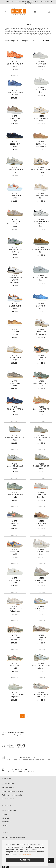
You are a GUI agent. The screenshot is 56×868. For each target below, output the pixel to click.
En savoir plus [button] (25, 854)
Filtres (45, 41)
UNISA (4, 814)
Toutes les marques (9, 811)
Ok (49, 860)
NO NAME (6, 818)
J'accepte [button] (25, 860)
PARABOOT (6, 822)
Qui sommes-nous (8, 784)
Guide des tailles (8, 799)
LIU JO (4, 826)
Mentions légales (8, 787)
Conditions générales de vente (13, 791)
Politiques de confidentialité (12, 795)
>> (34, 716)
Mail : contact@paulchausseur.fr (14, 837)
